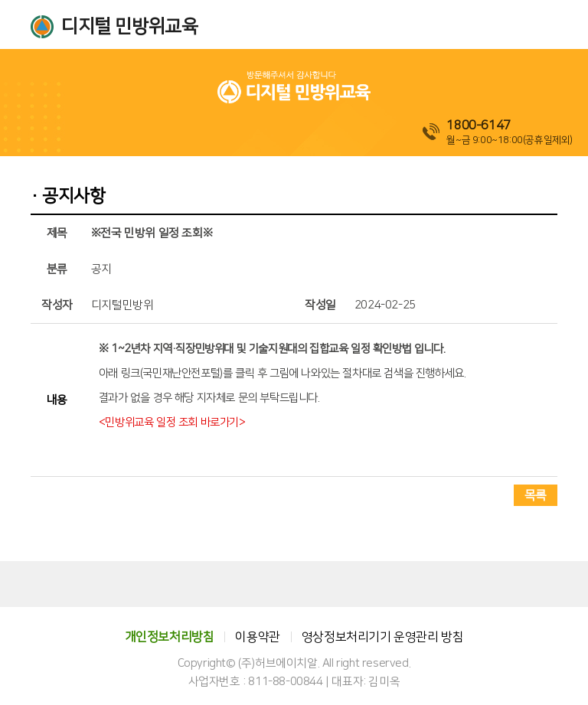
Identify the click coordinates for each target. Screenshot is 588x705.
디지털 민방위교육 (129, 27)
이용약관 (257, 637)
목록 (536, 495)
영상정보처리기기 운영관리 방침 (383, 637)
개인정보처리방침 (170, 637)
